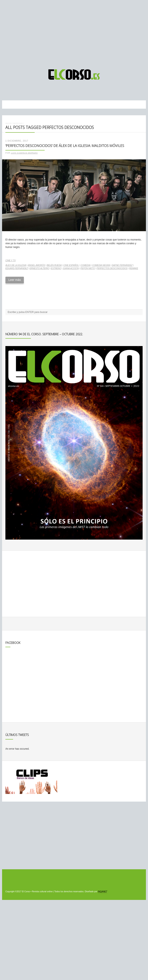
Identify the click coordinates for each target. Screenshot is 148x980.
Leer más (15, 280)
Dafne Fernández (122, 265)
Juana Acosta (71, 268)
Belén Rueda (54, 265)
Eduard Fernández (17, 268)
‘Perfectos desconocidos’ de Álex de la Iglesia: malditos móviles (65, 146)
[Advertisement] (74, 33)
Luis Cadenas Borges (24, 153)
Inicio (8, 123)
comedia (86, 265)
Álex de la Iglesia (16, 265)
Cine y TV (10, 260)
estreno (56, 268)
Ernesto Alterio (39, 268)
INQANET (103, 892)
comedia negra (101, 265)
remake (134, 268)
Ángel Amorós (37, 265)
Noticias (18, 123)
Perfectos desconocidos (112, 268)
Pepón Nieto (88, 268)
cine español (71, 265)
